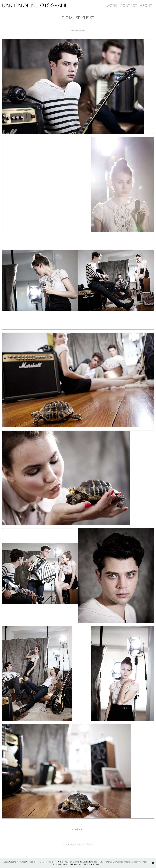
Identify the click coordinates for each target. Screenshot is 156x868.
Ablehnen (95, 864)
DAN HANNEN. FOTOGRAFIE (35, 5)
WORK (112, 5)
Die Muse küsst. (80, 30)
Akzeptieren (84, 864)
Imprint (90, 844)
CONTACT (129, 5)
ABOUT (146, 5)
